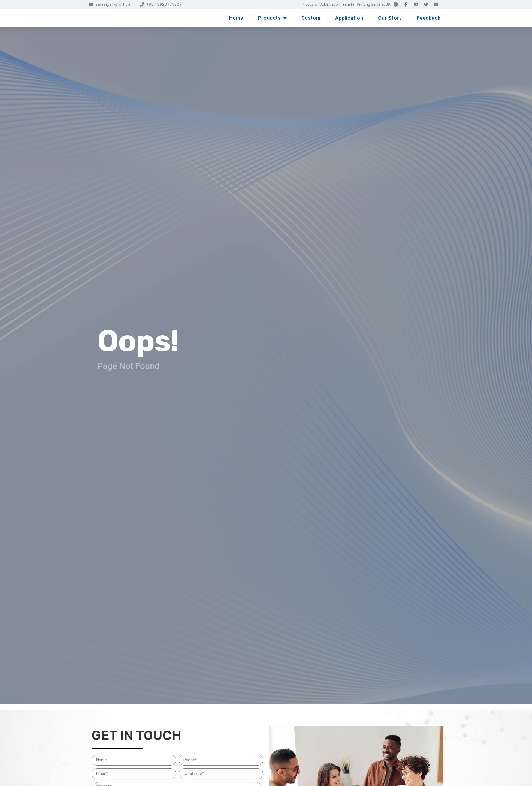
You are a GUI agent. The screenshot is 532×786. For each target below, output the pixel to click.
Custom (311, 18)
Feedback (429, 18)
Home (236, 18)
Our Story (390, 18)
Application (349, 18)
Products (272, 18)
